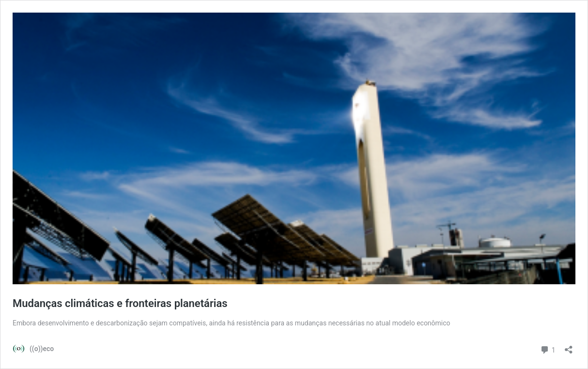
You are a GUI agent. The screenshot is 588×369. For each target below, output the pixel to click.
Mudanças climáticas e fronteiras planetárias (120, 303)
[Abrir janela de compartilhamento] (569, 346)
